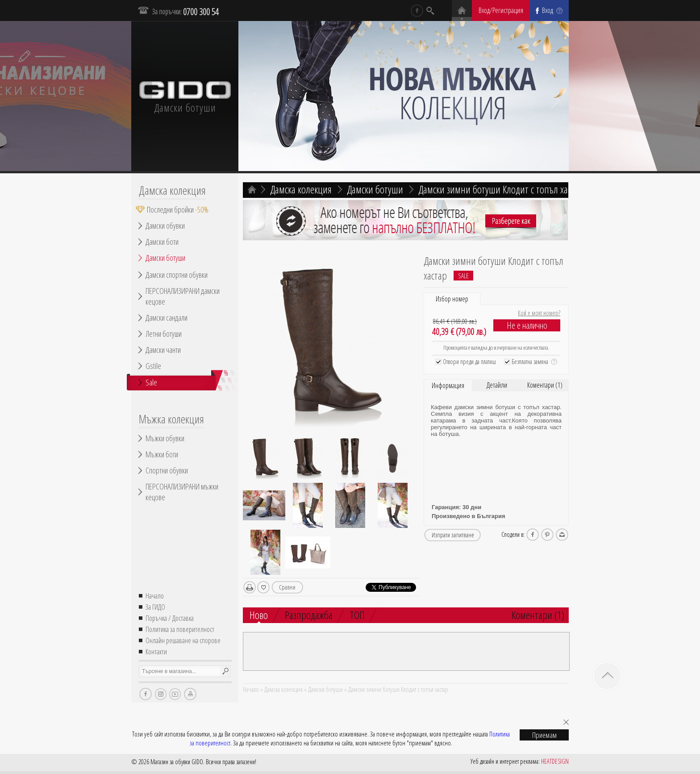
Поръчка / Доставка (170, 618)
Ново (259, 615)
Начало (155, 596)
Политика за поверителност (180, 629)
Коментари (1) (545, 385)
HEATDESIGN (555, 761)
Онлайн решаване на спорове (183, 640)
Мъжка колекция (171, 419)
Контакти (156, 652)
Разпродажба (309, 615)
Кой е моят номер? (539, 313)
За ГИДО (155, 607)
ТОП (357, 615)
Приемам (544, 735)
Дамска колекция (172, 190)
